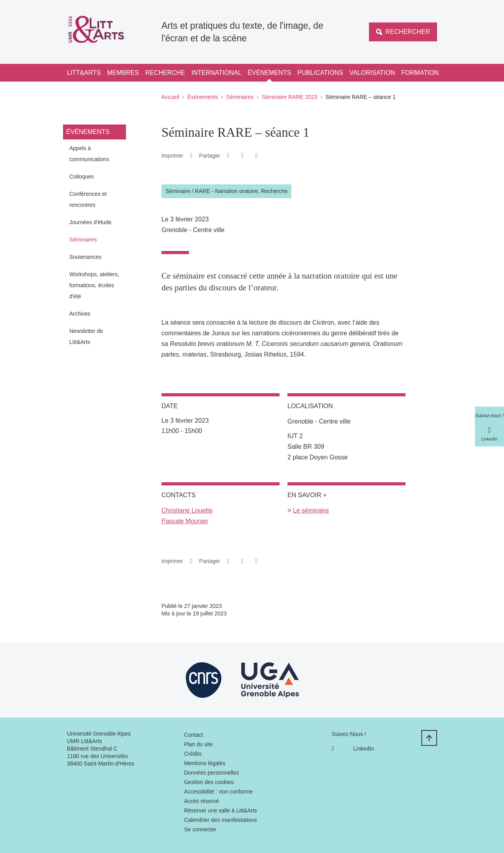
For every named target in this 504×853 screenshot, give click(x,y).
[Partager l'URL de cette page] (257, 156)
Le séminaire (311, 510)
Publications (320, 73)
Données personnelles (211, 773)
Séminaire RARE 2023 (290, 97)
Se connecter (200, 829)
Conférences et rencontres (88, 199)
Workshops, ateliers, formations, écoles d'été (94, 285)
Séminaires (240, 97)
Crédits (193, 754)
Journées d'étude (90, 222)
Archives (80, 314)
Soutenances (85, 257)
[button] (228, 155)
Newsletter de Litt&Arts (86, 336)
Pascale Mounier (185, 521)
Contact (193, 735)
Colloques (82, 177)
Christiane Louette (187, 510)
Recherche (165, 73)
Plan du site (198, 744)
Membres (123, 73)
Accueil (170, 97)
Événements (269, 73)
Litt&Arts (84, 73)
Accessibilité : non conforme (218, 792)
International (216, 73)
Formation (420, 73)
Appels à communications (89, 154)
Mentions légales (205, 763)
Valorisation (372, 73)
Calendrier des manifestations (220, 820)
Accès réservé (201, 801)
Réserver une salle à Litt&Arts (220, 810)
